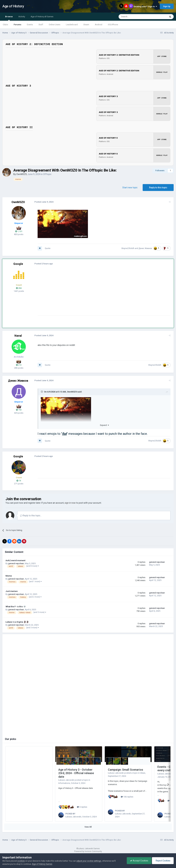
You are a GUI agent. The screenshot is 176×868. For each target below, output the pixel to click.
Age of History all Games (42, 17)
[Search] (135, 17)
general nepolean (16, 563)
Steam (86, 25)
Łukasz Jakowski (66, 779)
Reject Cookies (163, 861)
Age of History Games (42, 864)
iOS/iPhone (113, 25)
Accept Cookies (139, 861)
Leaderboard (72, 25)
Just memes (12, 591)
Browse (9, 18)
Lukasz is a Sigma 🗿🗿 (17, 621)
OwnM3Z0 (22, 174)
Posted (43, 201)
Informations (64, 783)
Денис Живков (146, 248)
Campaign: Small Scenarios (126, 769)
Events (30, 25)
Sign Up (167, 6)
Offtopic (47, 174)
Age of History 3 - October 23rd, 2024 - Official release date (76, 773)
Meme (9, 575)
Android (99, 25)
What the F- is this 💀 (16, 606)
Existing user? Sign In (145, 7)
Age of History (13, 6)
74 (19, 480)
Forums (17, 25)
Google (18, 263)
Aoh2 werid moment (15, 560)
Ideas (143, 772)
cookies (21, 861)
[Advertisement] (94, 293)
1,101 (19, 231)
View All (88, 826)
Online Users (54, 25)
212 (19, 364)
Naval (18, 335)
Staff (41, 25)
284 (19, 288)
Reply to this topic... (31, 515)
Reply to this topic (158, 187)
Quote (47, 248)
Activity (22, 17)
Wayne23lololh (129, 248)
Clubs (5, 25)
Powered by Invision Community (88, 851)
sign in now (70, 502)
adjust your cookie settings (89, 861)
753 (19, 409)
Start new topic (130, 187)
